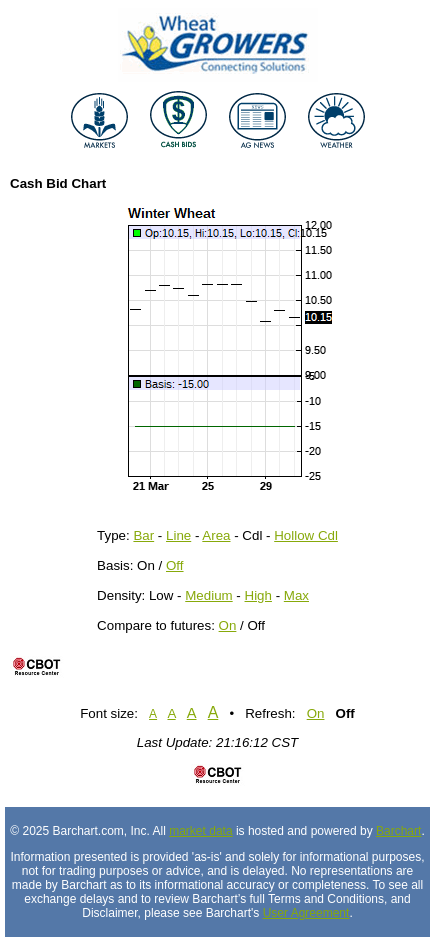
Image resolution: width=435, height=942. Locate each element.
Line (178, 535)
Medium (208, 595)
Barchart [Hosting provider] (398, 831)
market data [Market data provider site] (200, 831)
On (228, 625)
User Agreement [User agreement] (306, 913)
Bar (143, 535)
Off (175, 565)
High (258, 595)
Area (216, 535)
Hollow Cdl (306, 535)
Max (296, 595)
